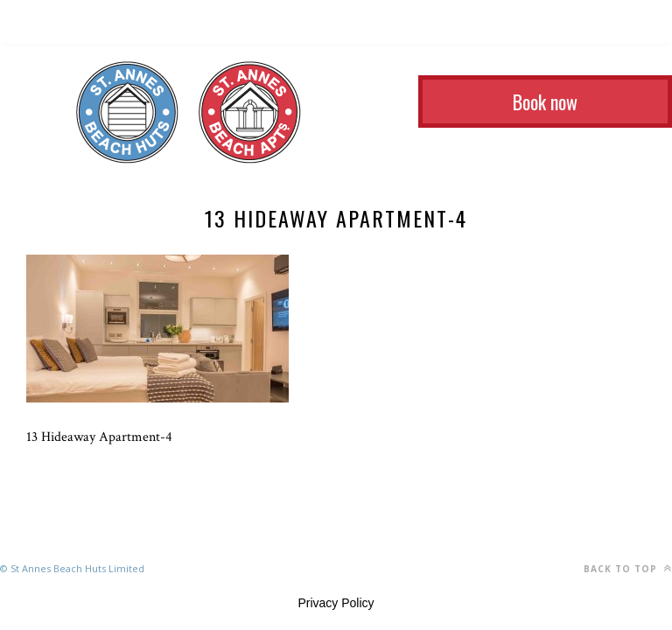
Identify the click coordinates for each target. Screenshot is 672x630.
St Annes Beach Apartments (250, 112)
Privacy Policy (336, 603)
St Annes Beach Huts (127, 112)
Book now (545, 101)
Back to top (628, 568)
